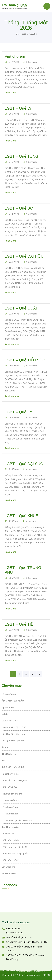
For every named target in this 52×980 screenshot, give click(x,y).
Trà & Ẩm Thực (11, 807)
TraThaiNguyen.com (16, 922)
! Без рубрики (9, 694)
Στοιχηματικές (9, 873)
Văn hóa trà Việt (11, 860)
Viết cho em (15, 56)
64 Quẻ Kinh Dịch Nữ (13, 740)
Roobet (6, 747)
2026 (24, 34)
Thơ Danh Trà (9, 754)
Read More (12, 93)
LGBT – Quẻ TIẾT (20, 624)
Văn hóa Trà (8, 833)
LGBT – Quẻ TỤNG (21, 156)
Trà (3, 760)
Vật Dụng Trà (8, 867)
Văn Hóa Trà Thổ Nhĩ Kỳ (15, 847)
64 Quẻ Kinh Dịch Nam (14, 734)
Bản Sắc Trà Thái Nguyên (16, 780)
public (5, 714)
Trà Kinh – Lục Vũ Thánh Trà (17, 820)
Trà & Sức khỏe (11, 814)
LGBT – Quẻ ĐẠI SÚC (24, 464)
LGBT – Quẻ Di (18, 108)
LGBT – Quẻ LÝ (18, 412)
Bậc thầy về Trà (11, 774)
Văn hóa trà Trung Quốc (15, 853)
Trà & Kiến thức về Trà (13, 767)
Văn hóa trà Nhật (12, 840)
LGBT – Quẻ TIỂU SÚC (25, 360)
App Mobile (8, 707)
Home (17, 34)
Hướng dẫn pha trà (13, 794)
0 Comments (30, 62)
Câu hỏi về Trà (10, 787)
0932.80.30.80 (13, 929)
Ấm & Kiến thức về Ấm (13, 701)
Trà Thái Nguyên (10, 827)
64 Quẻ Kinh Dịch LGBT (15, 727)
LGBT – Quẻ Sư (19, 208)
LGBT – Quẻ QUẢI (21, 308)
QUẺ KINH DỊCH (10, 721)
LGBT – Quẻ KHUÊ (21, 516)
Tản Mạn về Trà (11, 800)
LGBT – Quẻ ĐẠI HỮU (24, 256)
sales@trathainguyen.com (19, 937)
